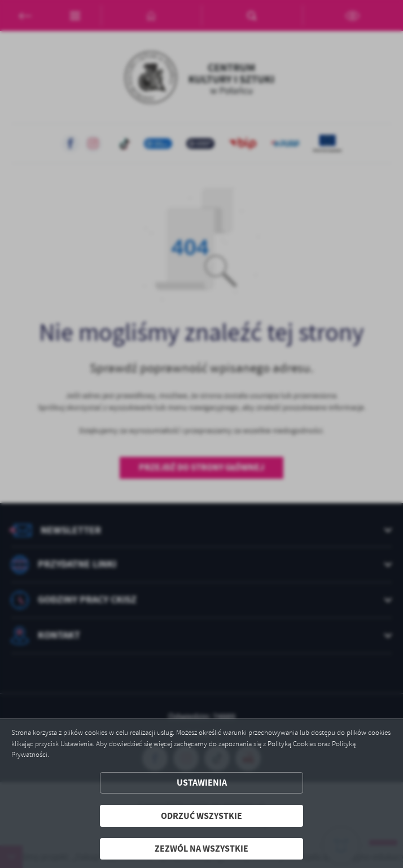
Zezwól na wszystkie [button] (201, 849)
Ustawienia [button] (202, 783)
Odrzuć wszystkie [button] (201, 816)
